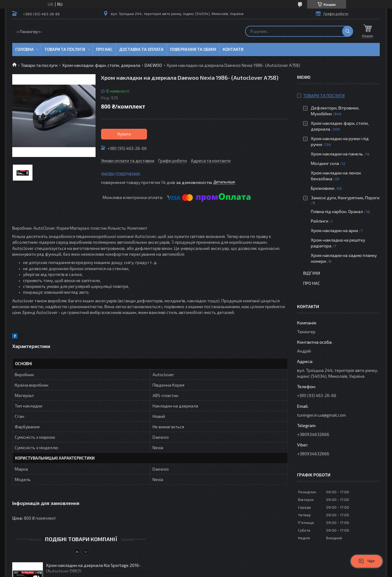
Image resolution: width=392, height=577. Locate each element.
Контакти (233, 49)
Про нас (104, 49)
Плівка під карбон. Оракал (337, 211)
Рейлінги (320, 221)
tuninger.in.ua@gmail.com (321, 415)
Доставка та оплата (141, 49)
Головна (24, 49)
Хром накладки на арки (334, 230)
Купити (124, 134)
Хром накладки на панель (337, 154)
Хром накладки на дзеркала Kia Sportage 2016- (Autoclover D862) (93, 568)
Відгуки (312, 273)
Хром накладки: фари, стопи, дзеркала (101, 65)
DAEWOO (153, 65)
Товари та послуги (65, 49)
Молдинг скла (325, 163)
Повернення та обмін (193, 49)
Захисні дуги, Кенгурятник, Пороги (345, 198)
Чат (367, 561)
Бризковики (323, 188)
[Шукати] (348, 31)
